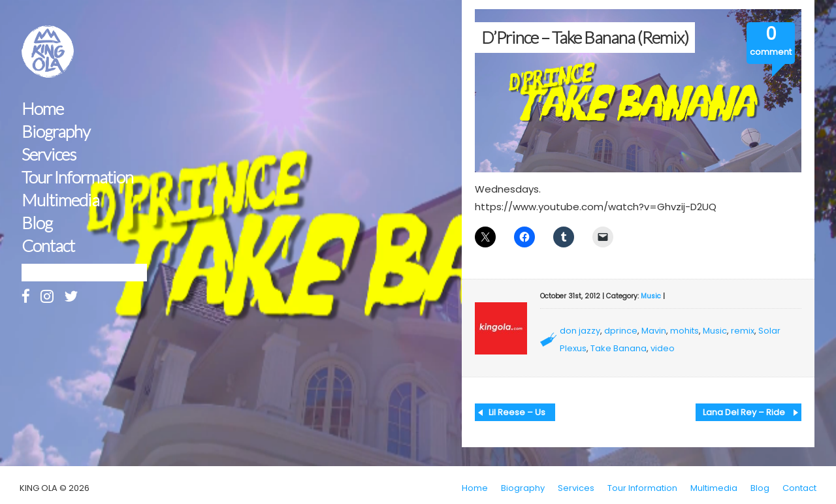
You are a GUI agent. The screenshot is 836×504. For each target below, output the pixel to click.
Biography (56, 132)
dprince (621, 331)
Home (42, 109)
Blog (37, 223)
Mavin (654, 331)
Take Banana (619, 348)
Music (651, 296)
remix (743, 331)
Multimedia (60, 200)
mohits (684, 331)
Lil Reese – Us (517, 412)
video (663, 348)
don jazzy (580, 331)
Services (49, 154)
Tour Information (77, 177)
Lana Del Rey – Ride (744, 412)
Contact (48, 246)
